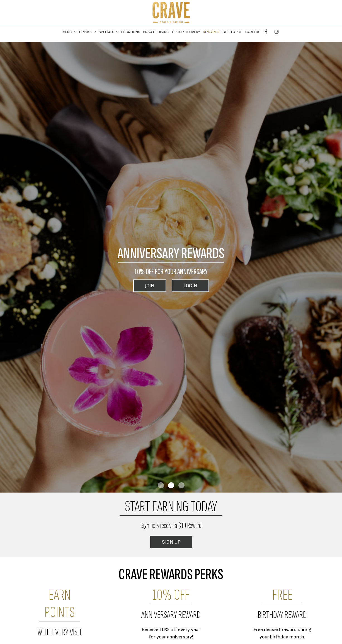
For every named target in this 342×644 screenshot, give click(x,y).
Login (190, 286)
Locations (131, 32)
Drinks (88, 32)
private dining (156, 32)
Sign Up (171, 542)
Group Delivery (186, 32)
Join (150, 286)
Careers (253, 32)
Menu (69, 32)
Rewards (211, 32)
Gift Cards (232, 32)
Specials (109, 32)
